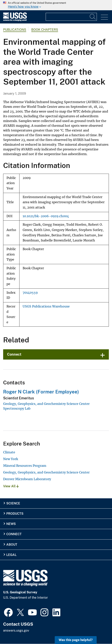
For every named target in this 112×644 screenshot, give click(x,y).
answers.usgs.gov (16, 630)
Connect (14, 354)
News (11, 524)
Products (15, 514)
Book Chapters (45, 30)
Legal (11, 555)
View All (11, 486)
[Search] (93, 17)
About (12, 545)
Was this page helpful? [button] (76, 640)
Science (13, 503)
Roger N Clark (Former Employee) (41, 392)
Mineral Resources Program (25, 466)
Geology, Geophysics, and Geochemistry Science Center (46, 404)
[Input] (71, 17)
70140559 (30, 293)
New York (11, 459)
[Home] (15, 20)
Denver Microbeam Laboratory (27, 479)
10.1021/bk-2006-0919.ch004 (46, 216)
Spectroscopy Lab (17, 408)
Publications (15, 30)
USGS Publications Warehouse (46, 306)
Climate (9, 452)
